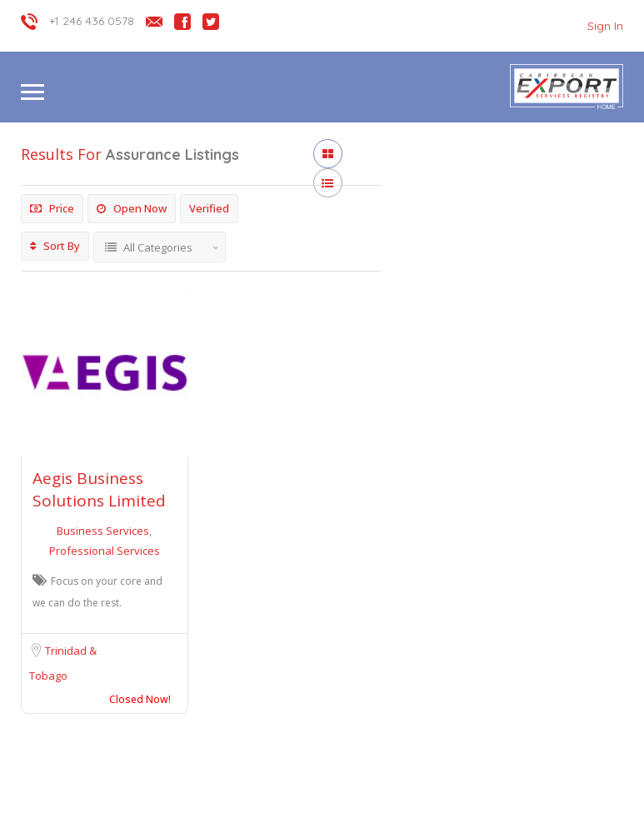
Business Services (104, 531)
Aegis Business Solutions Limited (99, 489)
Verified (209, 208)
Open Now (132, 208)
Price (52, 208)
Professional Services (105, 551)
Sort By (55, 246)
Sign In (605, 26)
